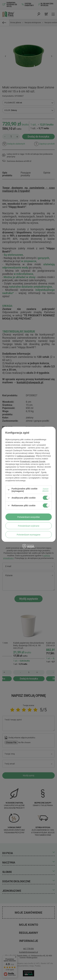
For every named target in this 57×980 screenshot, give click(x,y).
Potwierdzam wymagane (28, 535)
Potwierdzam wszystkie (28, 517)
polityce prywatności (26, 456)
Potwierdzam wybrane (29, 526)
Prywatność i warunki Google (33, 461)
